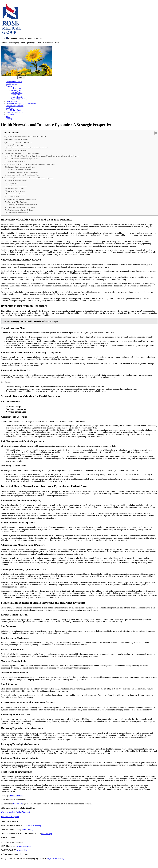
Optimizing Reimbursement (17, 194)
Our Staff (9, 108)
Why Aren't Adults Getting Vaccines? (15, 812)
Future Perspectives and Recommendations (20, 199)
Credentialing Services (15, 106)
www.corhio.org (23, 850)
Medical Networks (16, 796)
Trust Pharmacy (17, 93)
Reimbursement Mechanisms (18, 186)
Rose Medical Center (14, 110)
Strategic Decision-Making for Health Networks (22, 153)
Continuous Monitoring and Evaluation (21, 210)
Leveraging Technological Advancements (22, 207)
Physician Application (14, 112)
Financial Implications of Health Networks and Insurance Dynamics (29, 178)
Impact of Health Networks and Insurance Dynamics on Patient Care (29, 164)
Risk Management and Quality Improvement (23, 159)
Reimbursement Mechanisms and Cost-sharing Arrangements (28, 148)
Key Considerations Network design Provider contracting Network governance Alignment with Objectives (43, 156)
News (8, 117)
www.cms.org (28, 829)
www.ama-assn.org (33, 825)
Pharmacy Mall (17, 90)
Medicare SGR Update (10, 817)
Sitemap (9, 119)
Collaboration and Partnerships (18, 213)
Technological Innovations (17, 161)
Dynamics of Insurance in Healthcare (18, 142)
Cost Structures (13, 183)
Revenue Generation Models (17, 181)
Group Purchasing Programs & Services (21, 104)
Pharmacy (10, 86)
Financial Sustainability (16, 189)
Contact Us (10, 114)
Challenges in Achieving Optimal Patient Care (23, 175)
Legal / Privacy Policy (56, 858)
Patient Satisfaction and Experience (20, 170)
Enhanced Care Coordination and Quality (22, 167)
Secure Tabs (15, 95)
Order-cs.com (16, 88)
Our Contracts (11, 101)
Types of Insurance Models (17, 145)
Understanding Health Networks (16, 139)
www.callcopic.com (23, 846)
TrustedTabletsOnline (19, 99)
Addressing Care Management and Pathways (23, 172)
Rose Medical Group (14, 82)
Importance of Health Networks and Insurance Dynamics (25, 137)
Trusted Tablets (17, 97)
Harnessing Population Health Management (22, 205)
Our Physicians (12, 84)
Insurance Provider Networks (18, 151)
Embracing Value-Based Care (18, 202)
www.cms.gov (47, 834)
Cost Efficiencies (14, 197)
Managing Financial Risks (17, 191)
